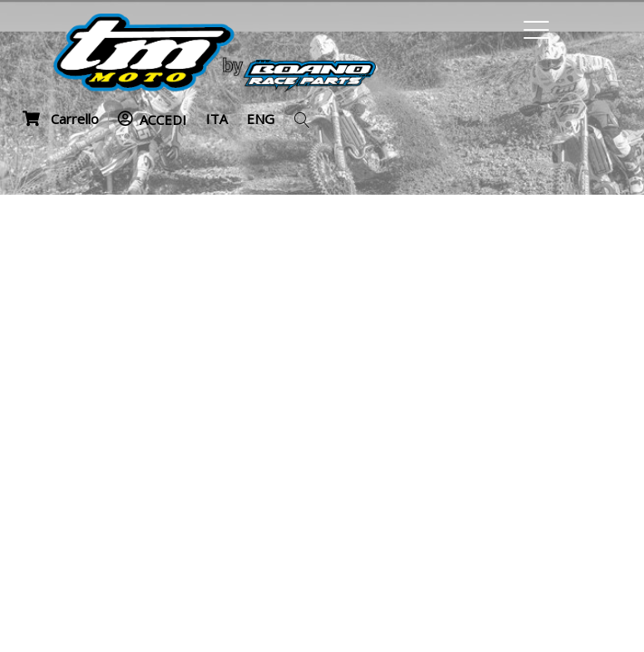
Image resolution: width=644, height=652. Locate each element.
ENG (260, 119)
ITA (216, 119)
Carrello (61, 119)
